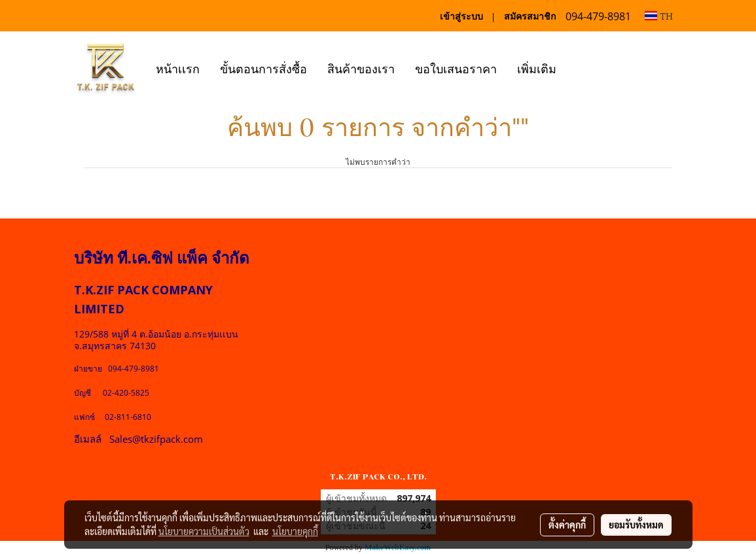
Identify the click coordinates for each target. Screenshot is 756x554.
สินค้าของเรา (361, 68)
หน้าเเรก (178, 68)
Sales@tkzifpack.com (156, 439)
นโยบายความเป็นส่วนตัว (204, 531)
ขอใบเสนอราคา (456, 68)
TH (659, 15)
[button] (578, 67)
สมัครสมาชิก (530, 16)
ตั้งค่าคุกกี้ (567, 525)
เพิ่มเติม (537, 68)
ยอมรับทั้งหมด (636, 525)
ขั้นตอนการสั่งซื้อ (263, 68)
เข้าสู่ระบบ (461, 16)
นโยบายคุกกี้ (295, 531)
